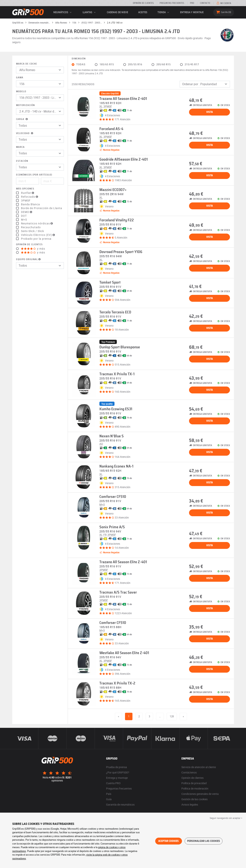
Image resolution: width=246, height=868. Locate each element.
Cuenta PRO (113, 783)
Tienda (164, 12)
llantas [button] (90, 12)
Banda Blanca (30, 204)
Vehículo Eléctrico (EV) (38, 235)
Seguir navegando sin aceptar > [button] (226, 818)
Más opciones (25, 189)
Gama (20, 78)
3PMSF (26, 201)
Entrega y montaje (192, 12)
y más (33, 249)
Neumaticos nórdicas (37, 223)
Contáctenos (189, 772)
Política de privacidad (194, 783)
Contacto (205, 3)
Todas (81, 64)
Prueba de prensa (117, 767)
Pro (192, 3)
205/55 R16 (135, 64)
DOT (24, 216)
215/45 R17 (192, 64)
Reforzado (30, 197)
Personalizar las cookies (204, 841)
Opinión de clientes (143, 3)
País (109, 794)
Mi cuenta (224, 3)
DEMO (27, 212)
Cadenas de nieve (117, 12)
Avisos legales (190, 804)
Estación (22, 161)
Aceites (143, 12)
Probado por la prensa (36, 239)
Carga (22, 119)
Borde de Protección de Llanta (42, 208)
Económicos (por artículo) (34, 175)
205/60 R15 (164, 64)
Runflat (28, 193)
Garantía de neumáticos (120, 804)
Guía (109, 799)
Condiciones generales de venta (200, 794)
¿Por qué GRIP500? (118, 772)
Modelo (21, 92)
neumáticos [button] (63, 12)
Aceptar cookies (168, 841)
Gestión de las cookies (194, 799)
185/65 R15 (107, 64)
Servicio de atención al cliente (199, 767)
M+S (24, 220)
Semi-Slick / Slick (32, 231)
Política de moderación (195, 788)
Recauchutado (31, 227)
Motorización (25, 105)
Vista (209, 112)
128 (172, 716)
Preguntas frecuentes (172, 3)
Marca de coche (27, 64)
